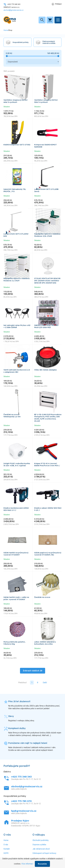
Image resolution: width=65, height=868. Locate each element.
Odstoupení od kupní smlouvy (44, 853)
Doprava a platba (39, 845)
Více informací (27, 864)
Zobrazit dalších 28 (33, 671)
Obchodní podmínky (41, 840)
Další (45, 683)
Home (6, 30)
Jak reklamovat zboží (41, 849)
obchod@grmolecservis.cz (14, 10)
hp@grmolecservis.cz (24, 811)
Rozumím (42, 864)
